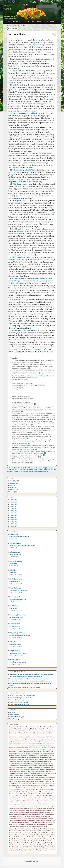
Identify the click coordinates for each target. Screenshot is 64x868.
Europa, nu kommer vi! (25, 698)
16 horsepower (13, 727)
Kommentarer (44, 472)
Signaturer (16, 831)
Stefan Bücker (39, 833)
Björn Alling (32, 739)
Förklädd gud (32, 113)
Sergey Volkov (40, 829)
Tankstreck (47, 839)
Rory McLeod (46, 824)
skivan (32, 352)
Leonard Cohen (43, 794)
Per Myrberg (51, 814)
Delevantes (20, 753)
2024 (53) (13, 502)
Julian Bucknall (15, 552)
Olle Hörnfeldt (19, 812)
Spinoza (30, 833)
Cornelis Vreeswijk (24, 749)
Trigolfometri (52, 845)
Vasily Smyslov (18, 849)
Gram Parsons (45, 767)
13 (28, 304)
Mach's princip (33, 798)
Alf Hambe (16, 731)
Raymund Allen (28, 820)
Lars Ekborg (40, 792)
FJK (46, 759)
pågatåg (15, 814)
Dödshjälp (28, 753)
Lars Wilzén (16, 794)
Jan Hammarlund (46, 778)
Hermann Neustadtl (24, 773)
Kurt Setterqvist (48, 790)
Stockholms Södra (42, 835)
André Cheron (19, 733)
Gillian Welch (41, 765)
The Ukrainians (13, 843)
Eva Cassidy (45, 757)
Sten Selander (16, 835)
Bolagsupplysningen (14, 741)
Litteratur (12, 483)
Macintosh (17, 440)
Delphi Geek (14, 534)
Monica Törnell (35, 806)
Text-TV (41, 841)
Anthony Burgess (42, 733)
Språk (34, 833)
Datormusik (27, 751)
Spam (26, 833)
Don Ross (40, 753)
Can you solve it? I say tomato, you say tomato (25, 688)
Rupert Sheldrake (20, 827)
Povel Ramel (16, 229)
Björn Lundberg (39, 739)
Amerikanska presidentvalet (33, 731)
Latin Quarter (32, 794)
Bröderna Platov (29, 743)
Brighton (19, 743)
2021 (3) (13, 506)
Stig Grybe (34, 835)
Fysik (39, 763)
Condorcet (12, 749)
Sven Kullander (51, 837)
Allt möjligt (13, 481)
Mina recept (13, 806)
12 (14, 288)
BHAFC (48, 737)
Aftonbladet (37, 45)
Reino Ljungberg (36, 820)
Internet (26, 778)
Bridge (15, 743)
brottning (36, 743)
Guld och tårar (38, 455)
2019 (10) (13, 511)
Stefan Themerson (47, 833)
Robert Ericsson (30, 822)
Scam (42, 827)
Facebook (32, 759)
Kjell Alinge (52, 786)
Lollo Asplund (18, 85)
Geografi (17, 765)
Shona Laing (47, 829)
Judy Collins (48, 784)
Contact (17, 749)
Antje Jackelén (50, 733)
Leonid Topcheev (18, 796)
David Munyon (43, 751)
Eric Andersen (48, 755)
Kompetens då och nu (22, 704)
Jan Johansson (17, 330)
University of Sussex (49, 847)
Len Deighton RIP (15, 554)
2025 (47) (13, 500)
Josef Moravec (34, 784)
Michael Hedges (16, 804)
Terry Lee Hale (35, 841)
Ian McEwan (35, 775)
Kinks (47, 786)
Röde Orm (12, 824)
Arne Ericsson (16, 735)
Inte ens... (21, 778)
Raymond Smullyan (19, 820)
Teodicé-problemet (26, 841)
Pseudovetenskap (39, 818)
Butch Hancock (49, 743)
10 (21, 262)
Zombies (33, 853)
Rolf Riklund (32, 824)
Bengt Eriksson (15, 651)
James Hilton (38, 778)
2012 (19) (13, 526)
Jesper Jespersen (44, 780)
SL (36, 831)
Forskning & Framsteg (17, 615)
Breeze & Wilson (45, 741)
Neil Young (34, 808)
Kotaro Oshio (27, 790)
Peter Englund (13, 816)
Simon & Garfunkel (24, 831)
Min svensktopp (17, 34)
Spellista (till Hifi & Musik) (18, 653)
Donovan (45, 753)
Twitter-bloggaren (18, 847)
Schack (12, 487)
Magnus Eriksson (44, 798)
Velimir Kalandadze (27, 849)
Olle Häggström (15, 543)
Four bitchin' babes (25, 761)
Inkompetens (14, 778)
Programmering (27, 818)
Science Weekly (32, 829)
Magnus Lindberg (13, 800)
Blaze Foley (46, 739)
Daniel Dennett (16, 751)
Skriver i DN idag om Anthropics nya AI (22, 545)
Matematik (26, 802)
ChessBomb (25, 747)
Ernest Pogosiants (27, 757)
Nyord (27, 810)
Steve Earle (23, 835)
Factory (37, 759)
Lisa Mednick (47, 796)
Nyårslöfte (23, 810)
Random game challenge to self (20, 635)
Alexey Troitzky (47, 729)
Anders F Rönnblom (19, 278)
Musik (15, 468)
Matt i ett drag (20, 700)
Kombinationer (45, 788)
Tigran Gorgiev (21, 843)
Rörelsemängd (39, 824)
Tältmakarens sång (17, 449)
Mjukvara (18, 806)
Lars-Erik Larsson (19, 113)
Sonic (39, 40)
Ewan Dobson (17, 759)
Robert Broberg (18, 127)
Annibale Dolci (33, 733)
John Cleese (38, 782)
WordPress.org (14, 719)
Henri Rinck (49, 771)
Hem (9, 21)
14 (22, 339)
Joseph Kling (41, 784)
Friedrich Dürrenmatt (20, 763)
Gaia (24, 201)
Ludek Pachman (25, 798)
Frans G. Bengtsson (35, 761)
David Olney (50, 751)
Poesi (39, 816)
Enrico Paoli (41, 755)
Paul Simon (38, 814)
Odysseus (32, 810)
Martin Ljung (20, 802)
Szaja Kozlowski (39, 839)
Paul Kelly (26, 814)
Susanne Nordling (27, 837)
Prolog (33, 818)
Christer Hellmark (33, 747)
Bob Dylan (52, 739)
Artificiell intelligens (34, 735)
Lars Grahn (13, 642)
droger (22, 755)
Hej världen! (13, 563)
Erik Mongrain (18, 757)
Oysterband (47, 812)
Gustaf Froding (40, 769)
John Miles (15, 784)
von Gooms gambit (33, 851)
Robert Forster (38, 822)
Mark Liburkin (47, 800)
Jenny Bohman (25, 780)
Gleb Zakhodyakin (49, 765)
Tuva (10, 847)
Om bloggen (17, 21)
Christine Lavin (51, 747)
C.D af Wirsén (16, 745)
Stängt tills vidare (15, 644)
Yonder (18, 853)
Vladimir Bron (24, 851)
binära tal (19, 739)
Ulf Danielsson (15, 624)
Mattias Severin (15, 660)
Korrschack (20, 790)
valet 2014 (12, 849)
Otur (43, 812)
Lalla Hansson (27, 792)
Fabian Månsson (25, 759)
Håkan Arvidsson (16, 771)
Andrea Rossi (26, 733)
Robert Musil (45, 822)
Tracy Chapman (44, 845)
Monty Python (52, 806)
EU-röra (40, 757)
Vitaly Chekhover (16, 851)
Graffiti (31, 767)
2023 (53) (13, 504)
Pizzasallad (34, 816)
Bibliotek (52, 737)
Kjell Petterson (20, 788)
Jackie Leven (31, 778)
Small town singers (42, 831)
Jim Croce (51, 780)
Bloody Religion (15, 581)
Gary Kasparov (44, 763)
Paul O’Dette (31, 170)
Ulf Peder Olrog (40, 847)
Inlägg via (14, 715)
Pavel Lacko (45, 814)
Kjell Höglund (17, 257)
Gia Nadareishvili (33, 765)
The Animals (46, 841)
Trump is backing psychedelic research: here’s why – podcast (29, 679)
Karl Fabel (20, 786)
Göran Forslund (24, 767)
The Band (52, 841)
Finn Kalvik (42, 759)
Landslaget (34, 792)
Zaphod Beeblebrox (25, 853)
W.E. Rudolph (41, 851)
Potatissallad (12, 818)
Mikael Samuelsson (49, 804)
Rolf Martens (25, 824)
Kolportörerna (38, 788)
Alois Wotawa (23, 731)
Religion (49, 820)
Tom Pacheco (35, 843)
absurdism (20, 727)
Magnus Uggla (22, 800)
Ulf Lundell (33, 847)
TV (13, 847)
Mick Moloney (35, 804)
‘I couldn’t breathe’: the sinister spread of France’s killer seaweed (30, 681)
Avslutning (13, 572)
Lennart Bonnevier (16, 561)
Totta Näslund (27, 845)
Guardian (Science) (18, 672)
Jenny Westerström (34, 780)
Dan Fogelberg (40, 749)
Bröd (23, 743)
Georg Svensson (24, 765)
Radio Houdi (47, 818)
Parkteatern (20, 814)
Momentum (28, 806)
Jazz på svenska (29, 330)
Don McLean (34, 753)
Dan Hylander (48, 749)
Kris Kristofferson (35, 790)
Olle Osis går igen (29, 696)
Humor (22, 775)
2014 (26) (13, 522)
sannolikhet (37, 827)
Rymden (26, 827)
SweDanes (32, 839)
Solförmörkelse (51, 831)
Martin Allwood (13, 802)
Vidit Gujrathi (36, 849)
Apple (11, 735)
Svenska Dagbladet (24, 839)
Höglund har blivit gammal (18, 283)
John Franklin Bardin (46, 782)
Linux (42, 796)
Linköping (37, 796)
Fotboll (18, 761)
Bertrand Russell (41, 737)
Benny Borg (24, 737)
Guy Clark (46, 769)
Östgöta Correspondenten (29, 812)
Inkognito (27, 257)
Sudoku (20, 837)
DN (24, 753)
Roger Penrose (18, 824)
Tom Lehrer (28, 843)
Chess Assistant (17, 747)
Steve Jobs (29, 835)
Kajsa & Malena (19, 71)
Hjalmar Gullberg (50, 468)
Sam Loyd (31, 827)
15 (18, 347)
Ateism (41, 735)
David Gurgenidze (35, 751)
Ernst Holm (35, 757)
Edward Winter (28, 755)
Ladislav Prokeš (19, 792)
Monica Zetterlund (43, 806)
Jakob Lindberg (18, 170)
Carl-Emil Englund (31, 745)
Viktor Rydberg (49, 849)
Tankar (12, 492)
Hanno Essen (24, 771)
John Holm (17, 184)
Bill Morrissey (13, 739)
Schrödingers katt (23, 829)
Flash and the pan (51, 759)
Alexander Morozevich (21, 729)
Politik (42, 816)
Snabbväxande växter (16, 617)
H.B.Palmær (52, 769)
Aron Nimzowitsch (24, 735)
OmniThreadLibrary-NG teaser (19, 536)
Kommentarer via (17, 717)
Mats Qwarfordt (39, 802)
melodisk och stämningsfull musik (20, 179)
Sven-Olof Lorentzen (14, 839)
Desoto (29, 455)
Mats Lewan (32, 802)
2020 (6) (13, 509)
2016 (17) (13, 517)
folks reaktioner (43, 352)
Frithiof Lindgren (30, 763)
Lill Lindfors (26, 796)
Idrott (39, 775)
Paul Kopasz (32, 814)
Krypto (42, 790)
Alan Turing (47, 727)
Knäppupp (31, 788)
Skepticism (32, 831)
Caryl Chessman (46, 745)
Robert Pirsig (52, 822)
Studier (12, 490)
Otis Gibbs (39, 812)
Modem (23, 806)
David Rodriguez (13, 753)
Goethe (11, 767)
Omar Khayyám (22, 267)
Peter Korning (20, 816)
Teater (51, 839)
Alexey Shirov (39, 729)
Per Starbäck (14, 606)
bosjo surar (23, 741)
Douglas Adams (16, 755)
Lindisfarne (32, 796)
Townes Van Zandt (35, 845)
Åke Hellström (34, 727)
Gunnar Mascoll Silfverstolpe (29, 769)
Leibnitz (37, 794)
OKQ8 (36, 810)
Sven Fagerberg (43, 837)
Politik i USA (47, 816)
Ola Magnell (16, 201)
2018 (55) (13, 513)
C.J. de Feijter (23, 745)
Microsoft (41, 804)
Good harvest (16, 767)
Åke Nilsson (41, 727)
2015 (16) (13, 520)
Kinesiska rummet (41, 786)
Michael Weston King (26, 804)
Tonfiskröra (48, 843)
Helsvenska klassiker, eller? (18, 599)
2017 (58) (13, 515)
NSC (19, 810)
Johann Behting (21, 782)
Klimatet (26, 788)
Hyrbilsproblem (28, 775)
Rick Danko (14, 822)
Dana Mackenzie (15, 588)
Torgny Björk (15, 845)
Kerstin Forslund (32, 786)
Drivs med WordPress (32, 861)
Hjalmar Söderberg (43, 773)
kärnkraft (25, 786)
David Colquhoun (16, 579)
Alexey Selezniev (31, 729)
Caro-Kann (39, 745)
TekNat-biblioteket (17, 841)
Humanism (17, 775)
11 (28, 266)
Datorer (22, 751)
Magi (38, 798)
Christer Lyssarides (42, 747)
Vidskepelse (42, 849)
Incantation (44, 775)
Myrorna (15, 808)
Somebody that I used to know (17, 833)
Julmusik (54, 784)
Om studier (26, 21)
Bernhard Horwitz (32, 737)
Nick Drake (40, 808)
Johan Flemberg (13, 782)
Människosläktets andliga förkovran (35, 800)
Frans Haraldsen (45, 761)
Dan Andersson (32, 749)
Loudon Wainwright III (15, 798)
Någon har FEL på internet (24, 808)
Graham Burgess (37, 767)
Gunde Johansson (17, 769)
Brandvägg (38, 741)
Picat (25, 816)
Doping (49, 753)
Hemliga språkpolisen (40, 771)
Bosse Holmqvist (30, 741)
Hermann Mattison (14, 773)
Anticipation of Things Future (19, 590)
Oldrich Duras (48, 810)
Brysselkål (42, 743)
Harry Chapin (31, 771)
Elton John (35, 755)
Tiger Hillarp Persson (17, 633)
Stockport (49, 835)
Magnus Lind (52, 798)
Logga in (12, 712)
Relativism (43, 820)
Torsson (21, 845)
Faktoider (13, 570)
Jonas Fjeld (27, 784)
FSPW (36, 763)
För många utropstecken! (18, 662)
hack (10, 771)
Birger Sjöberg (25, 739)
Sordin (24, 184)
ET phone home (15, 626)
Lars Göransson (47, 792)
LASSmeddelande (23, 794)
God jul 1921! (14, 608)
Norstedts (15, 810)
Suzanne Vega (35, 837)
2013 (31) (13, 524)
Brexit (51, 741)
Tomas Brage (42, 843)
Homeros (50, 773)
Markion (53, 800)
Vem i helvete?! (15, 597)
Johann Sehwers (30, 782)
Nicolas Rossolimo (47, 808)
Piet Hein (29, 816)
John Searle (21, 784)
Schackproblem (14, 829)
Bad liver (46, 735)
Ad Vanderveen (26, 727)
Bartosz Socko (17, 737)
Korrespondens (13, 790)
